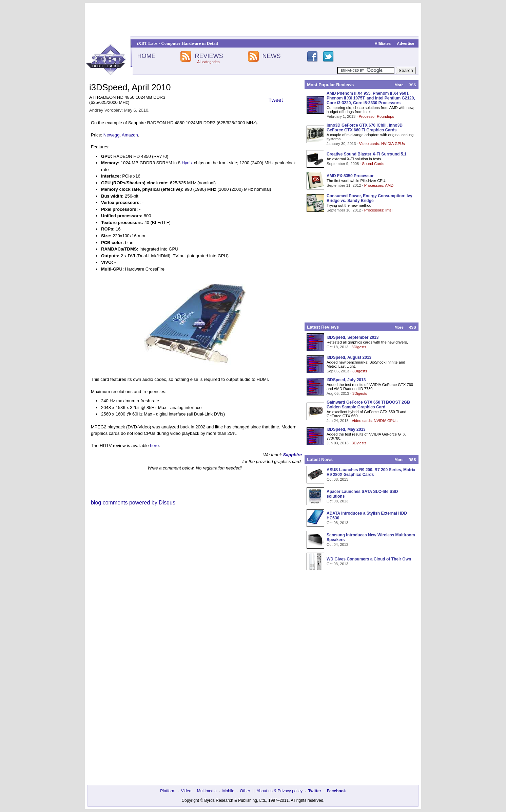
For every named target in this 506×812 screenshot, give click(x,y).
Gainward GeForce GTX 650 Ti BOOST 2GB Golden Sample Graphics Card (368, 405)
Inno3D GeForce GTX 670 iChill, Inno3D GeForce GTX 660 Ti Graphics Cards (365, 128)
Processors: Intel (378, 210)
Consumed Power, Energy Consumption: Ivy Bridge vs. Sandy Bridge (369, 198)
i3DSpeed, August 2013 (349, 357)
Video (186, 791)
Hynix (187, 163)
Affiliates (383, 43)
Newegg (112, 135)
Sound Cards (373, 164)
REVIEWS (209, 56)
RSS (412, 85)
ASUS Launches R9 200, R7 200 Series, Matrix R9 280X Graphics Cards (371, 472)
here (154, 446)
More (399, 85)
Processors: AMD (379, 185)
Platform (168, 791)
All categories (208, 62)
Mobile (228, 791)
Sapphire (292, 455)
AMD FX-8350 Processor (350, 176)
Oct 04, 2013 (337, 545)
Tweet (276, 100)
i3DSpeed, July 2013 (346, 380)
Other (245, 791)
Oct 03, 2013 (337, 564)
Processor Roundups (376, 116)
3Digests (359, 347)
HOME (146, 56)
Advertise (405, 43)
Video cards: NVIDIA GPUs (382, 144)
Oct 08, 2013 (337, 479)
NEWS (272, 56)
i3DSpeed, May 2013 (346, 429)
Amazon (130, 135)
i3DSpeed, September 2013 (353, 337)
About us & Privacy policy (279, 791)
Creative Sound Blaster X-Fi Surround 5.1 (366, 154)
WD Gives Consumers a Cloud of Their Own (369, 559)
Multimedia (207, 791)
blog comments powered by (133, 503)
